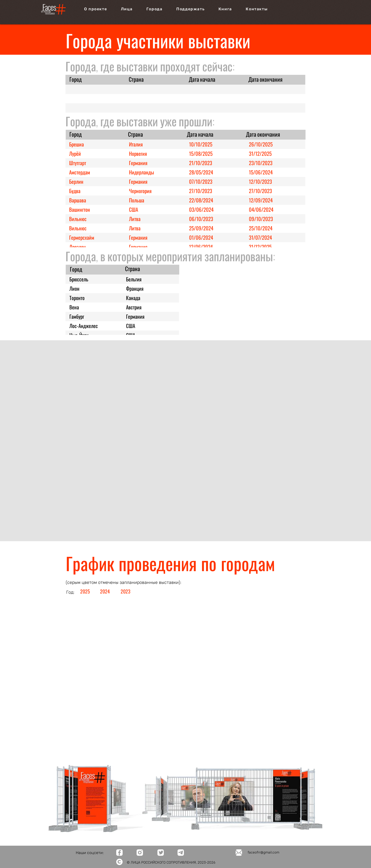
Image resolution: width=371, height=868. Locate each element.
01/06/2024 (201, 237)
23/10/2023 (261, 163)
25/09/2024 (201, 228)
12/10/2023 (260, 181)
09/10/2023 (261, 219)
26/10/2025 (261, 144)
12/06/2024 (201, 247)
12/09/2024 (261, 200)
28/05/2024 (201, 172)
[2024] (106, 591)
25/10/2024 (261, 228)
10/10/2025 (201, 144)
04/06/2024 (261, 209)
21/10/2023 (201, 163)
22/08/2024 (201, 200)
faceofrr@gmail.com (263, 852)
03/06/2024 (201, 209)
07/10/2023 (201, 181)
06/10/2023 (201, 219)
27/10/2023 (201, 191)
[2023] (126, 591)
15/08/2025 (201, 153)
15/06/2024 (261, 172)
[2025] (86, 591)
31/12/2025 (260, 153)
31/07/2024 (260, 237)
